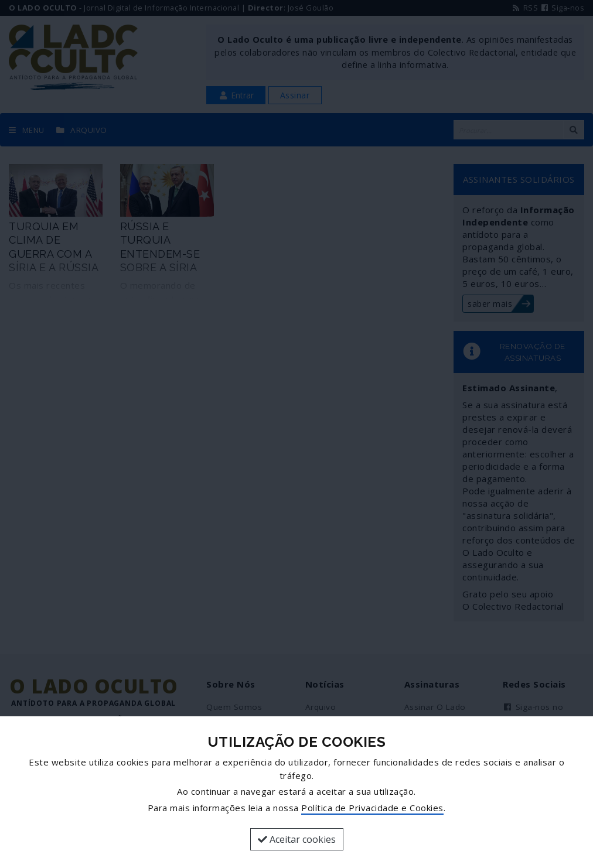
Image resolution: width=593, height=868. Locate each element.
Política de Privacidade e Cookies (372, 808)
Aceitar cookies (297, 839)
